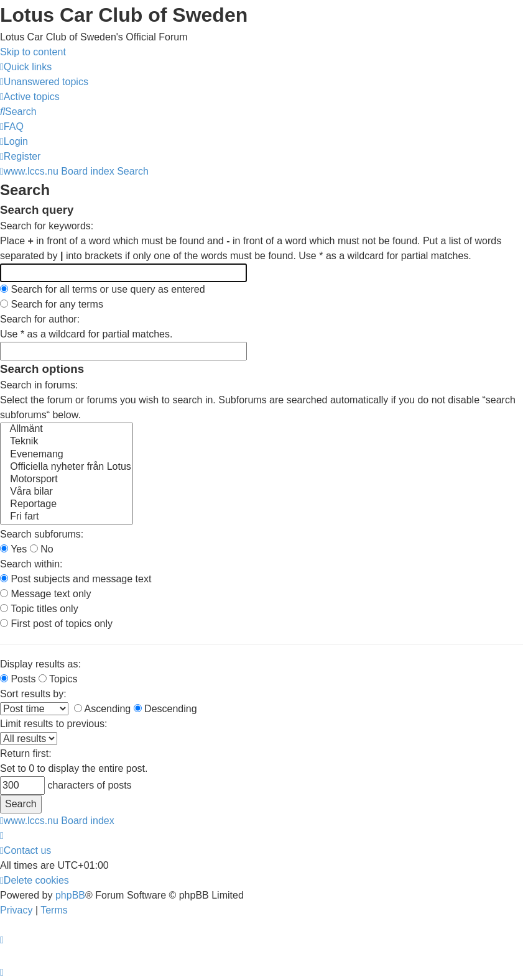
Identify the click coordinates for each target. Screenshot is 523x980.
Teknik (67, 442)
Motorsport (67, 480)
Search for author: (40, 319)
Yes (13, 549)
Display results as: (40, 664)
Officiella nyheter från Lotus (67, 467)
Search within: (31, 564)
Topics (58, 679)
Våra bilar (67, 492)
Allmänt (67, 429)
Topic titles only (39, 609)
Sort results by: (33, 694)
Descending (165, 709)
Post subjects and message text (76, 579)
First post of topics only (56, 624)
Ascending (102, 709)
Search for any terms (52, 304)
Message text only (45, 594)
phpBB (70, 895)
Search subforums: (42, 534)
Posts (18, 679)
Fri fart (67, 517)
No (42, 549)
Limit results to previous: (54, 724)
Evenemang (67, 455)
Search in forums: (39, 385)
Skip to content (33, 52)
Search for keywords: (47, 226)
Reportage (67, 505)
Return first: (26, 753)
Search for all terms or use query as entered (103, 289)
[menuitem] (44, 82)
